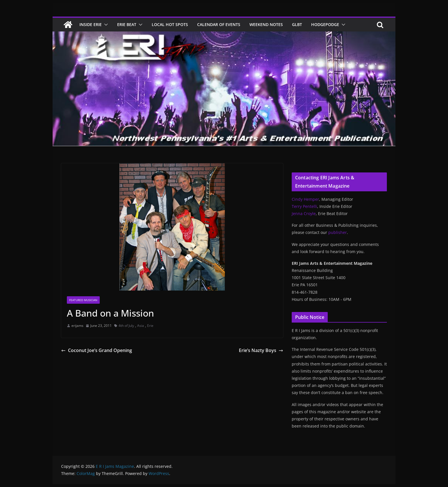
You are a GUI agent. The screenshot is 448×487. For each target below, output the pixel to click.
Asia (141, 326)
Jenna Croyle (304, 213)
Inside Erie (91, 24)
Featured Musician (83, 300)
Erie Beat (127, 24)
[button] (105, 25)
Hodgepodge (325, 24)
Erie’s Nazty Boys (261, 350)
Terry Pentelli (304, 206)
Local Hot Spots (170, 24)
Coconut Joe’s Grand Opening (97, 350)
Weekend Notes (266, 24)
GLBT (297, 24)
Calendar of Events (219, 24)
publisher (338, 232)
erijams (77, 326)
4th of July (126, 326)
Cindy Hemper (305, 199)
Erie (150, 326)
